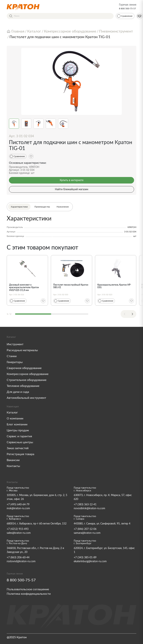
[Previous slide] (125, 314)
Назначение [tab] (63, 207)
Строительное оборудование (27, 380)
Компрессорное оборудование (28, 374)
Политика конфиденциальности (29, 594)
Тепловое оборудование (23, 386)
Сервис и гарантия (19, 436)
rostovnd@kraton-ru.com (21, 561)
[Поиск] (60, 16)
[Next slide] (132, 314)
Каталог (12, 413)
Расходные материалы (22, 350)
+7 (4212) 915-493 (18, 529)
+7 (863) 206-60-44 (18, 558)
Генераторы (15, 362)
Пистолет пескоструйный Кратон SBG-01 (71, 286)
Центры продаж (18, 430)
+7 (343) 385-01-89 (85, 558)
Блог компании (17, 424)
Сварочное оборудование (24, 368)
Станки (12, 356)
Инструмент (15, 344)
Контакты (13, 466)
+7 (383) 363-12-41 (85, 505)
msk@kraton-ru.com (18, 508)
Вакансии (13, 460)
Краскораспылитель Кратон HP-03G (114, 286)
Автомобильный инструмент (26, 398)
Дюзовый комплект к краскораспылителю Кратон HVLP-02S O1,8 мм (24, 288)
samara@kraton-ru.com (87, 533)
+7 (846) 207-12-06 (85, 529)
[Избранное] (31, 156)
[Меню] (139, 16)
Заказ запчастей (18, 448)
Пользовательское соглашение (28, 589)
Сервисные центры (20, 442)
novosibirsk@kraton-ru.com (89, 508)
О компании (15, 418)
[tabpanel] (71, 226)
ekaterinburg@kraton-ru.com (90, 561)
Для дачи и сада (18, 392)
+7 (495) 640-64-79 (18, 505)
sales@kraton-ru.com (19, 533)
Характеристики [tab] (19, 207)
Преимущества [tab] (42, 207)
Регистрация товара (20, 454)
